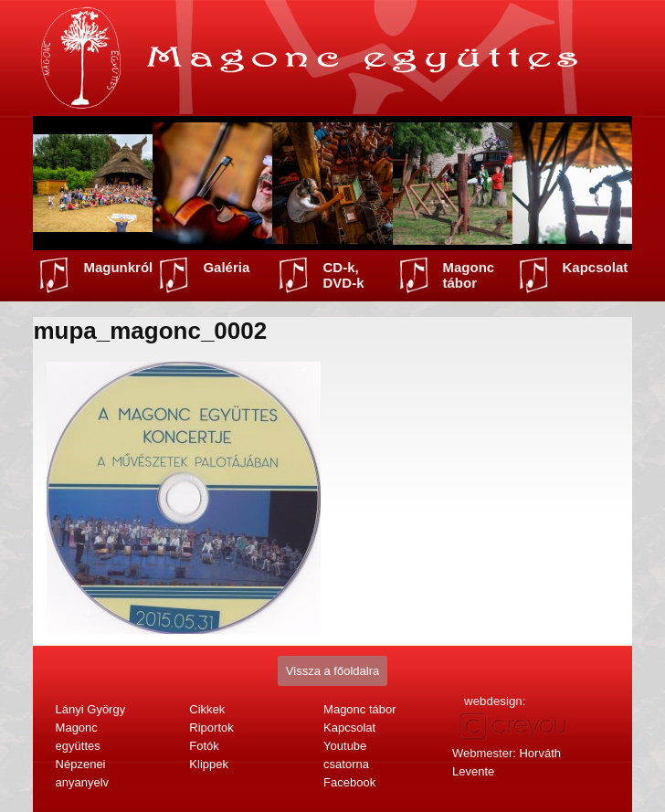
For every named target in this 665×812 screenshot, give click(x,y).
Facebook (349, 782)
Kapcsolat (596, 267)
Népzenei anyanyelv (83, 773)
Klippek (209, 764)
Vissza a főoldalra (332, 671)
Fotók (204, 746)
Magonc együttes (78, 737)
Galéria (226, 267)
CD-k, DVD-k (343, 275)
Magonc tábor (469, 275)
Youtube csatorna (346, 755)
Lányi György (91, 709)
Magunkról (118, 267)
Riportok (211, 728)
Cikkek (207, 709)
